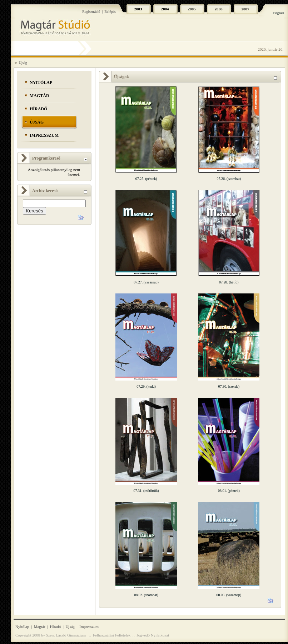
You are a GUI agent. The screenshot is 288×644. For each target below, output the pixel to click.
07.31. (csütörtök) (146, 491)
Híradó (38, 109)
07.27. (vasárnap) (146, 282)
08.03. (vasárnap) (229, 595)
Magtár (39, 96)
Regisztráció (91, 12)
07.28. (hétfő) (229, 282)
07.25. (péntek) (146, 179)
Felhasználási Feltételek (112, 635)
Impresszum (44, 135)
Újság (23, 63)
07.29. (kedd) (146, 386)
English (279, 13)
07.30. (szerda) (229, 386)
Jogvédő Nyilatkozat (153, 635)
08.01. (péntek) (229, 491)
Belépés (110, 12)
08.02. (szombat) (146, 595)
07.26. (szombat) (229, 179)
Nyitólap (41, 82)
